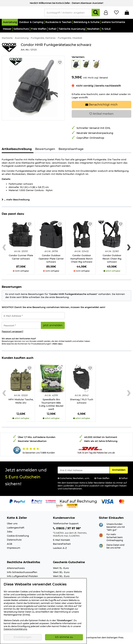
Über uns (12, 525)
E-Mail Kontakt (61, 541)
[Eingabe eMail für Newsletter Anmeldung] (84, 472)
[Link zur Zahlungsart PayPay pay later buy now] (37, 503)
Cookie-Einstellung (18, 537)
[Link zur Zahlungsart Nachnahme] (72, 507)
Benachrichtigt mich (101, 106)
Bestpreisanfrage (71, 151)
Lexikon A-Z (60, 550)
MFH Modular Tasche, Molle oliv (21, 403)
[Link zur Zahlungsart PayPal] (17, 503)
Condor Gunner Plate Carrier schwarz (21, 259)
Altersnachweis (16, 570)
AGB (10, 545)
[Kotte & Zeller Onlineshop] (21, 13)
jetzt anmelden (53, 327)
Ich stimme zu (64, 637)
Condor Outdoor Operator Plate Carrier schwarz (51, 260)
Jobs (10, 533)
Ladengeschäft (16, 529)
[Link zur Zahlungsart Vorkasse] (59, 507)
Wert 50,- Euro (61, 578)
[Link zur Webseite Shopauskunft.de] (101, 526)
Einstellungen (23, 637)
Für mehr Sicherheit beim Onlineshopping (115, 539)
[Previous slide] (4, 249)
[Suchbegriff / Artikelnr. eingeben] (68, 13)
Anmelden (120, 471)
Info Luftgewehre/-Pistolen (22, 578)
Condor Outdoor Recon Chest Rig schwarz (112, 260)
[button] (10, 24)
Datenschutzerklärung (15, 629)
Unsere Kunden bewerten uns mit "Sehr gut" (116, 529)
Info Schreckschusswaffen (22, 574)
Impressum (14, 549)
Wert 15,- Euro (61, 570)
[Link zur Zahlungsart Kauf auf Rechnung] (78, 503)
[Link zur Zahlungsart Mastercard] (122, 503)
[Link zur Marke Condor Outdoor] (10, 49)
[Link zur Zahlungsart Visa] (107, 503)
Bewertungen (45, 151)
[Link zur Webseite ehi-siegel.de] (101, 537)
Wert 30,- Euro (61, 574)
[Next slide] (129, 249)
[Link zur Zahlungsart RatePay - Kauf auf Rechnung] (51, 503)
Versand (103, 79)
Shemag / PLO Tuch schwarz (82, 403)
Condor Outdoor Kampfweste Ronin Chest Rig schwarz (82, 260)
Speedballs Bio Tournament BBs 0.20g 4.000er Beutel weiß (51, 406)
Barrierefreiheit (62, 545)
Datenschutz (14, 541)
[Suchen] (96, 13)
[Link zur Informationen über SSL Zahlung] (101, 547)
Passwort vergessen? (13, 333)
